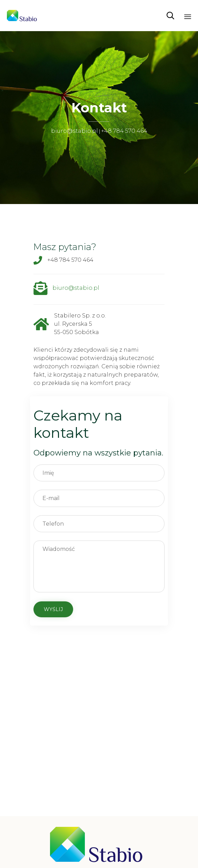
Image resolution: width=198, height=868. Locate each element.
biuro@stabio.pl (75, 131)
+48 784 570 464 (124, 131)
